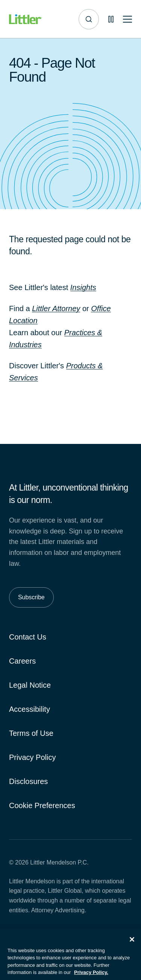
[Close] (132, 944)
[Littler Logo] (26, 19)
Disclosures (28, 781)
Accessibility (30, 709)
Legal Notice (30, 685)
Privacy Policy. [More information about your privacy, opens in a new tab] (91, 977)
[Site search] (89, 19)
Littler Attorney (56, 308)
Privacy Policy (32, 757)
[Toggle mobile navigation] (127, 19)
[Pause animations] (111, 19)
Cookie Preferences (42, 805)
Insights (83, 287)
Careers (22, 661)
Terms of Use (31, 733)
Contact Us (28, 637)
